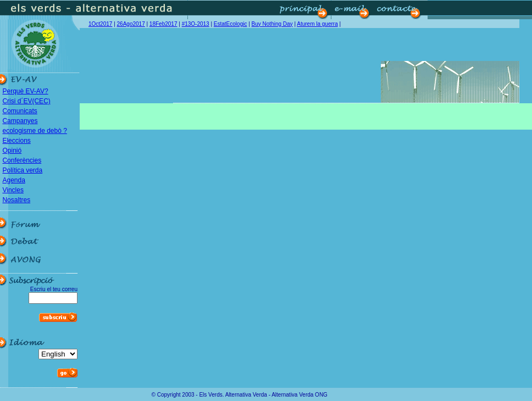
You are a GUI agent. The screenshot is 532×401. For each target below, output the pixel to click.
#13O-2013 (196, 24)
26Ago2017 (131, 24)
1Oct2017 (100, 24)
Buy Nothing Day (272, 24)
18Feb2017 (164, 24)
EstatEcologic (231, 24)
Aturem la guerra (317, 24)
